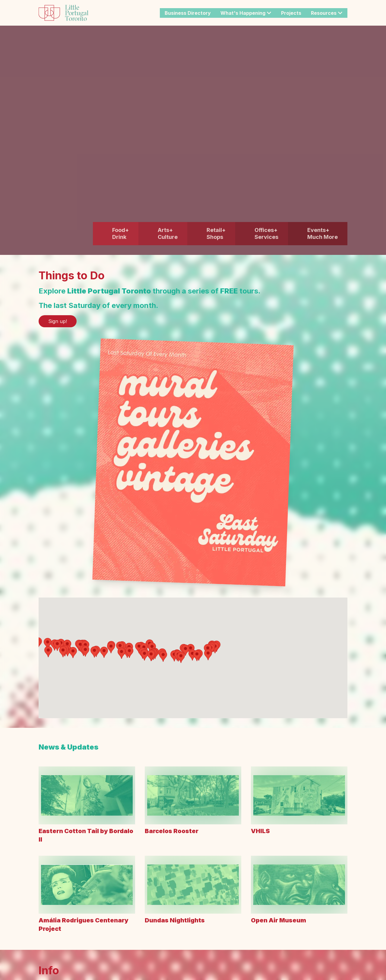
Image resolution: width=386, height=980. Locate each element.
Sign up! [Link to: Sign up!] (58, 321)
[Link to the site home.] (63, 13)
